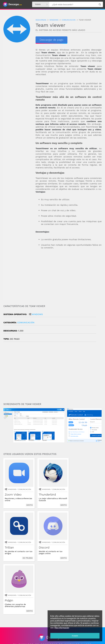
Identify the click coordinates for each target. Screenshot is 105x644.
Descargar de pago (51, 40)
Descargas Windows (29, 632)
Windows (37, 314)
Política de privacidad (38, 639)
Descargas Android (11, 632)
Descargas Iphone (46, 632)
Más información (62, 628)
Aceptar (75, 636)
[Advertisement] (69, 281)
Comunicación (26, 322)
